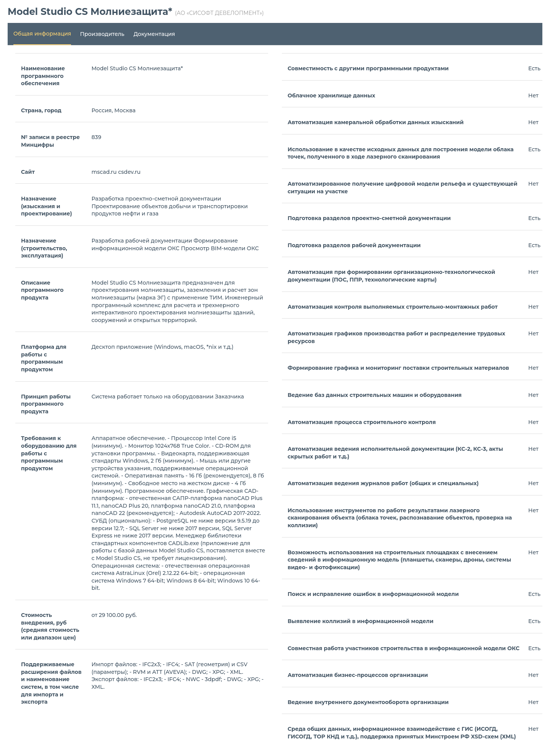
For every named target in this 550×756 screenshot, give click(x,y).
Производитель (102, 34)
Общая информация (42, 34)
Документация (154, 34)
